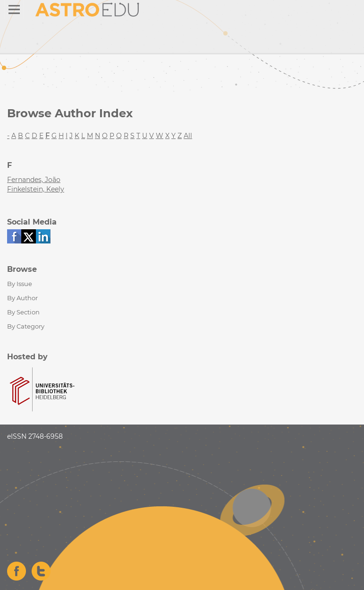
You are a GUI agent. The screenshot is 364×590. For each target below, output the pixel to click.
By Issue (20, 284)
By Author (22, 298)
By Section (23, 312)
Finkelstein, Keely (36, 189)
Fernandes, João (34, 180)
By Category (26, 326)
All (188, 136)
